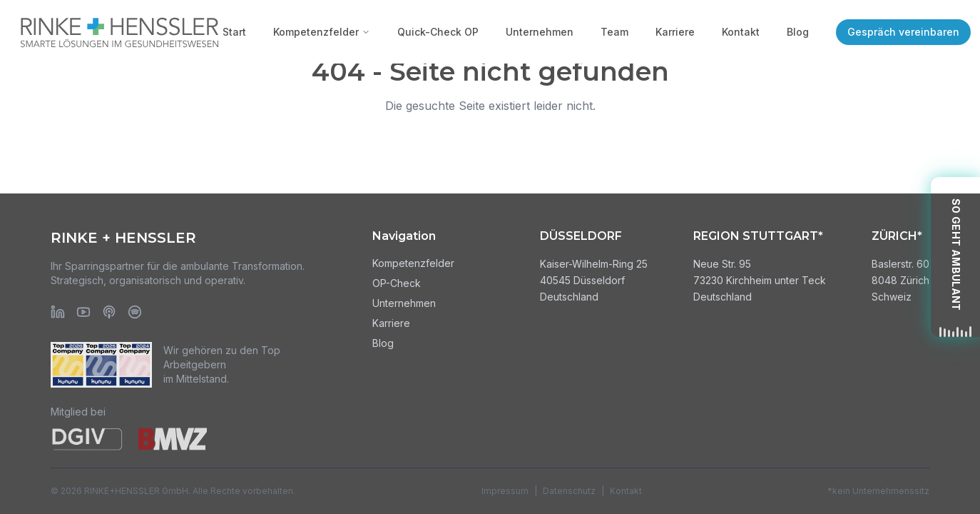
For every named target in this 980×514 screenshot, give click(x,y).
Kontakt (741, 32)
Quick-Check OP (438, 32)
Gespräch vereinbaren (903, 32)
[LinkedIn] (58, 312)
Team (614, 32)
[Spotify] (135, 312)
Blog (798, 32)
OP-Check (397, 283)
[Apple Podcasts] (109, 312)
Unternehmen (540, 32)
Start (234, 32)
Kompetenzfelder (322, 32)
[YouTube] (83, 312)
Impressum (505, 491)
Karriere (675, 32)
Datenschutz (569, 491)
